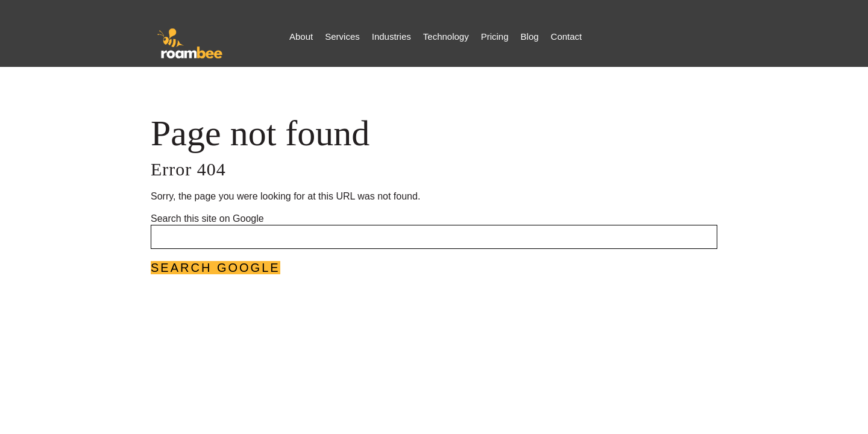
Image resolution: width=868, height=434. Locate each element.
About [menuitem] (301, 36)
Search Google (215, 268)
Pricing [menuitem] (495, 36)
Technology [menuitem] (446, 36)
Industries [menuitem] (392, 36)
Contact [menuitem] (567, 36)
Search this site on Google (207, 219)
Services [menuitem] (342, 36)
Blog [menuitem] (530, 36)
